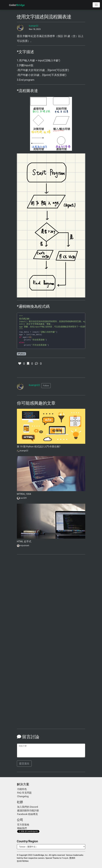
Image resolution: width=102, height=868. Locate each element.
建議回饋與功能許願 (28, 810)
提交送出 (24, 764)
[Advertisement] (51, 587)
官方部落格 (23, 825)
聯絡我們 (22, 828)
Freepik (65, 858)
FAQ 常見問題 (24, 793)
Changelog (23, 796)
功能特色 (22, 789)
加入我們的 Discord (28, 807)
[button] (46, 386)
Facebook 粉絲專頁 (28, 814)
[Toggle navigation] (96, 5)
